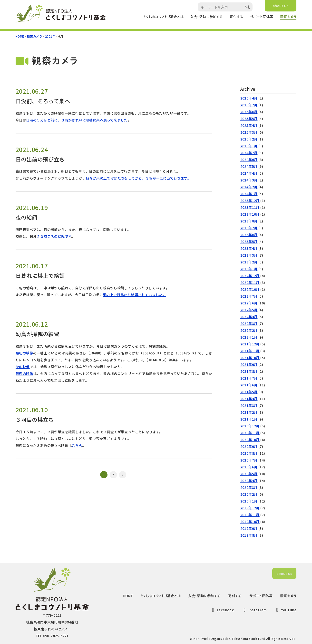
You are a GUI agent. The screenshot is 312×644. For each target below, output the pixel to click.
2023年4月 (249, 248)
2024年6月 (249, 160)
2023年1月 (249, 269)
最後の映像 (24, 373)
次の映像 (23, 367)
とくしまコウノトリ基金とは (163, 17)
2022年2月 (249, 330)
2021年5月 (249, 392)
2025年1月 (249, 146)
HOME (20, 36)
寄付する (236, 17)
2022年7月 (249, 296)
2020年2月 (249, 494)
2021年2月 (249, 412)
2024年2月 (249, 187)
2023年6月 (249, 235)
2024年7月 (249, 153)
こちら (77, 445)
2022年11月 (250, 282)
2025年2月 (249, 139)
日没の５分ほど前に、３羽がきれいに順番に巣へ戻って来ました (77, 120)
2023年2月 (249, 262)
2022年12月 (250, 276)
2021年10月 (250, 358)
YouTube (285, 610)
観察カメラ (288, 17)
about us (281, 6)
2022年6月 (249, 303)
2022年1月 (249, 337)
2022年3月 (249, 323)
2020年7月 (249, 460)
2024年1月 (249, 194)
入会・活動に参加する (207, 17)
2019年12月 (250, 508)
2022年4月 (249, 317)
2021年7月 (249, 378)
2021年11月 (250, 351)
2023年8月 (249, 221)
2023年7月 (249, 228)
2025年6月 (249, 112)
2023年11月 (250, 207)
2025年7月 (249, 105)
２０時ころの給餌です (54, 236)
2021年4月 (249, 399)
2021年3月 (249, 405)
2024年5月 (249, 166)
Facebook (222, 610)
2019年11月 (250, 515)
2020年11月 (250, 433)
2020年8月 (249, 453)
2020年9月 (249, 446)
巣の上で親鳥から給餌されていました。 (134, 295)
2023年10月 (250, 214)
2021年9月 (249, 364)
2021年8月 (249, 371)
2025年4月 (249, 125)
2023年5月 (249, 241)
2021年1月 (249, 419)
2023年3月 (249, 255)
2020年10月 (250, 440)
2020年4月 (249, 481)
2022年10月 (250, 289)
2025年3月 (249, 132)
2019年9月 (249, 528)
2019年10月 (250, 522)
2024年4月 (249, 173)
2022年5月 (249, 310)
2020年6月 (249, 467)
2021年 (50, 36)
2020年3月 (249, 487)
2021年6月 (249, 385)
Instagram (254, 610)
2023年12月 (250, 201)
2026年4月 (249, 98)
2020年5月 (249, 474)
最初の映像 (24, 353)
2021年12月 (250, 344)
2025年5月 (249, 119)
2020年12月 (250, 426)
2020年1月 (249, 501)
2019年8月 (249, 535)
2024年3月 (249, 180)
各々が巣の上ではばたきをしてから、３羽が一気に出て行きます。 (138, 178)
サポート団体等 (262, 17)
